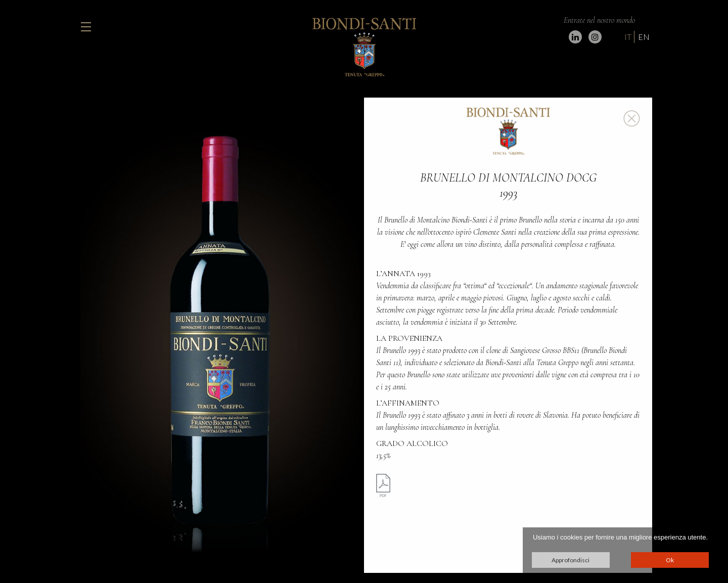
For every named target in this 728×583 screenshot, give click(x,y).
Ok (670, 560)
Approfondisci (571, 560)
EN (644, 37)
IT (628, 37)
